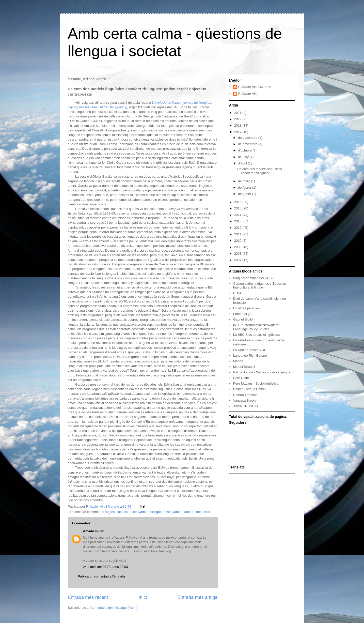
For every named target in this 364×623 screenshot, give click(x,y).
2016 (238, 202)
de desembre (248, 138)
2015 (238, 208)
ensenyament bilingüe (146, 512)
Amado (89, 531)
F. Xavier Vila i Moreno (255, 87)
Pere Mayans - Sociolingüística (256, 383)
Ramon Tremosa (245, 395)
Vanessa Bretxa (245, 400)
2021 (238, 113)
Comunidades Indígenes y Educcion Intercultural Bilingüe (260, 286)
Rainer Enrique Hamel (249, 389)
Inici (143, 597)
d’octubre (245, 150)
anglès (110, 512)
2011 (238, 234)
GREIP (178, 107)
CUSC (238, 293)
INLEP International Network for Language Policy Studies (256, 327)
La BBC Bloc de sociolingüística (257, 335)
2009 (238, 247)
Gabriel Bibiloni (244, 319)
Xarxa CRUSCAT (246, 406)
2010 (238, 241)
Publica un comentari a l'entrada (101, 576)
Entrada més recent (88, 597)
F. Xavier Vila (248, 94)
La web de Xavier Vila (249, 350)
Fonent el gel (243, 314)
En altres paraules (247, 308)
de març (244, 181)
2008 (238, 254)
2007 (238, 260)
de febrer (245, 187)
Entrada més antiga (198, 597)
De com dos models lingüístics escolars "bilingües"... (260, 171)
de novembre (248, 144)
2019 (238, 119)
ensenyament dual (177, 512)
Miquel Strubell (244, 367)
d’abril (243, 163)
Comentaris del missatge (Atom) (114, 608)
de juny (244, 157)
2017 (238, 132)
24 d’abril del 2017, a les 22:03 (106, 567)
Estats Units (201, 512)
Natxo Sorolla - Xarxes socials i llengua (262, 372)
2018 (238, 125)
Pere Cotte (241, 378)
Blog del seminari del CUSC (254, 278)
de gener (245, 194)
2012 (238, 228)
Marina (238, 361)
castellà (122, 512)
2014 (238, 215)
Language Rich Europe (250, 355)
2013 (238, 221)
